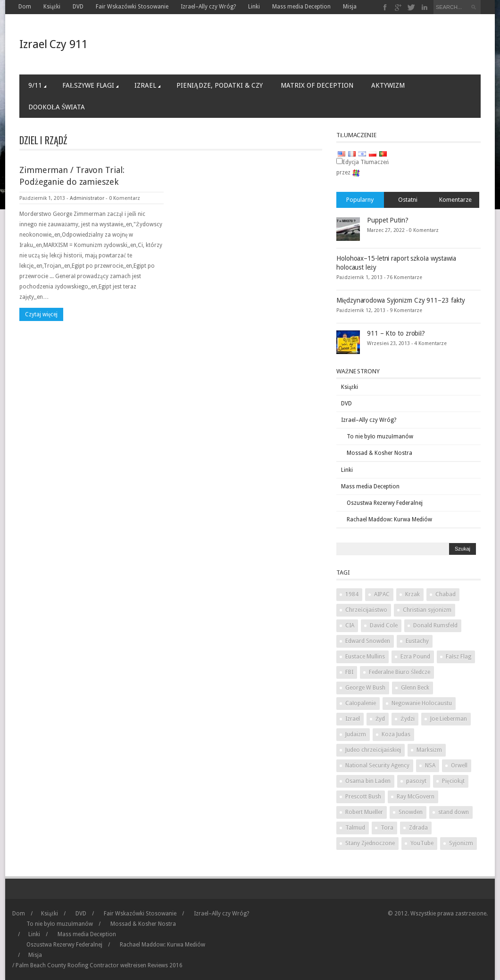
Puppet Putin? (388, 220)
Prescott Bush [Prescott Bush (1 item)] (363, 797)
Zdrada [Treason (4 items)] (418, 828)
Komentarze (455, 200)
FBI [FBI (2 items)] (349, 672)
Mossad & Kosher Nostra (379, 453)
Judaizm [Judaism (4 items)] (356, 734)
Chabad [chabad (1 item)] (446, 594)
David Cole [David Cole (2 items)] (384, 626)
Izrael (147, 85)
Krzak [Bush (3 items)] (412, 594)
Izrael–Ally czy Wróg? (208, 7)
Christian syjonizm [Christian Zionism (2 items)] (427, 610)
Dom (25, 7)
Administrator (87, 198)
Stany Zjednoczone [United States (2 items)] (370, 843)
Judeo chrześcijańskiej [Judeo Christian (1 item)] (373, 750)
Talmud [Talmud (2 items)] (355, 828)
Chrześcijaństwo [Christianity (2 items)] (366, 610)
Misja (350, 7)
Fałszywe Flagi (90, 85)
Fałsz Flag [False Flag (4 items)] (458, 657)
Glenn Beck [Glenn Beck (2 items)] (415, 688)
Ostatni (408, 200)
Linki (254, 7)
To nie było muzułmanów (380, 436)
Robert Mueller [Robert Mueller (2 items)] (364, 812)
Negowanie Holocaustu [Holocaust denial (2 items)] (422, 703)
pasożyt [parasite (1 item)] (416, 781)
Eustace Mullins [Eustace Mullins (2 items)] (365, 657)
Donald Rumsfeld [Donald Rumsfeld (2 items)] (435, 626)
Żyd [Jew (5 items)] (380, 719)
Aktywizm (388, 85)
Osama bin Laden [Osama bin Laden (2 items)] (368, 781)
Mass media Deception (301, 7)
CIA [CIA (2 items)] (350, 626)
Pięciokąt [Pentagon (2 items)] (453, 781)
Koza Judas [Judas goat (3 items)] (396, 734)
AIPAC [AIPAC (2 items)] (382, 594)
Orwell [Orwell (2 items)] (459, 766)
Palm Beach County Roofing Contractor (67, 965)
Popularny (360, 200)
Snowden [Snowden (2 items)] (411, 812)
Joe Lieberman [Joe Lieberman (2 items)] (449, 719)
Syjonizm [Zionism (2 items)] (461, 843)
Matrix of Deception (317, 85)
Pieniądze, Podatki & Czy (220, 85)
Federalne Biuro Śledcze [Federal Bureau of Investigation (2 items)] (400, 672)
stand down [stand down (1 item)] (454, 812)
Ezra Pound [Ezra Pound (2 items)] (415, 657)
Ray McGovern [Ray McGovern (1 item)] (416, 797)
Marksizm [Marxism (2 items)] (429, 750)
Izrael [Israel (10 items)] (353, 719)
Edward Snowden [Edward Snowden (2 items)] (368, 641)
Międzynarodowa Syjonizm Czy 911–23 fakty (401, 300)
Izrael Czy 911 (54, 44)
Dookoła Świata (57, 107)
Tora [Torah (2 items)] (387, 828)
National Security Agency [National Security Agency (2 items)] (377, 766)
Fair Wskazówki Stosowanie (132, 7)
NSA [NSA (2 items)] (430, 766)
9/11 (37, 85)
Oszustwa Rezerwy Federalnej (385, 503)
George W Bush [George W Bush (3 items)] (365, 688)
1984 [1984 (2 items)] (352, 594)
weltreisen (133, 965)
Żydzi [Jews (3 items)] (407, 719)
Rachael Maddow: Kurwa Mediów (389, 519)
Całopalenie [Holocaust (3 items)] (361, 703)
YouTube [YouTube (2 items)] (422, 843)
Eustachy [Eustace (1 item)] (417, 641)
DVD (78, 7)
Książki (52, 7)
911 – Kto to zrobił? (396, 333)
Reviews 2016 (165, 965)
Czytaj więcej (41, 314)
